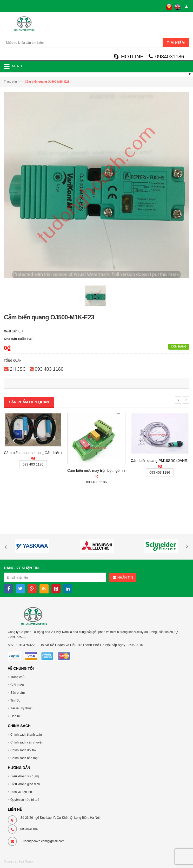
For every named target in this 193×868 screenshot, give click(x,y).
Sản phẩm (18, 693)
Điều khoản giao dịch (25, 784)
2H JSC (18, 369)
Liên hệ (16, 716)
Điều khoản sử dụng (25, 776)
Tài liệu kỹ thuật (21, 708)
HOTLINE (129, 57)
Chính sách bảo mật (24, 758)
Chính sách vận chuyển (27, 742)
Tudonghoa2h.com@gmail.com (43, 841)
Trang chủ (10, 82)
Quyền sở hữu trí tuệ (25, 800)
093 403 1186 (49, 369)
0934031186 (166, 57)
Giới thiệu (17, 685)
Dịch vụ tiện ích (21, 792)
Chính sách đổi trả (23, 750)
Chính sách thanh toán (26, 735)
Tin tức (15, 700)
